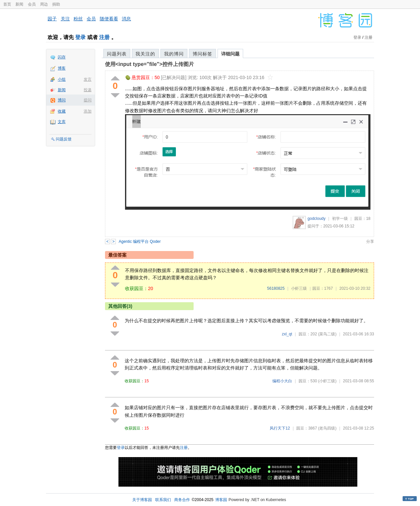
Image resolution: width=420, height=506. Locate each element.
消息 (126, 19)
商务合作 (182, 500)
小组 (62, 79)
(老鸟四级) (327, 428)
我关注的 (145, 54)
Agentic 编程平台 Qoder (140, 242)
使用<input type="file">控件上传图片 (149, 64)
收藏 (62, 111)
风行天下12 (280, 428)
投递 (88, 90)
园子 (52, 19)
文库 (62, 122)
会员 (32, 4)
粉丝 (78, 19)
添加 (88, 111)
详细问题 (230, 54)
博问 (62, 100)
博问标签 (202, 54)
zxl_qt (287, 334)
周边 (44, 4)
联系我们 (163, 500)
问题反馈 (64, 139)
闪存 (62, 57)
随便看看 (109, 19)
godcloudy (316, 219)
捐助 (56, 4)
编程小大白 (282, 381)
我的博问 (174, 54)
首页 (7, 4)
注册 (104, 37)
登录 (80, 37)
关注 (65, 19)
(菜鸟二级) (327, 334)
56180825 (276, 288)
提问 (88, 100)
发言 (88, 79)
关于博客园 (142, 500)
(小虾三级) (327, 381)
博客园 (221, 500)
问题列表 (117, 54)
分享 (370, 242)
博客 (62, 68)
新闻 (19, 4)
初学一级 (340, 219)
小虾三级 (299, 288)
